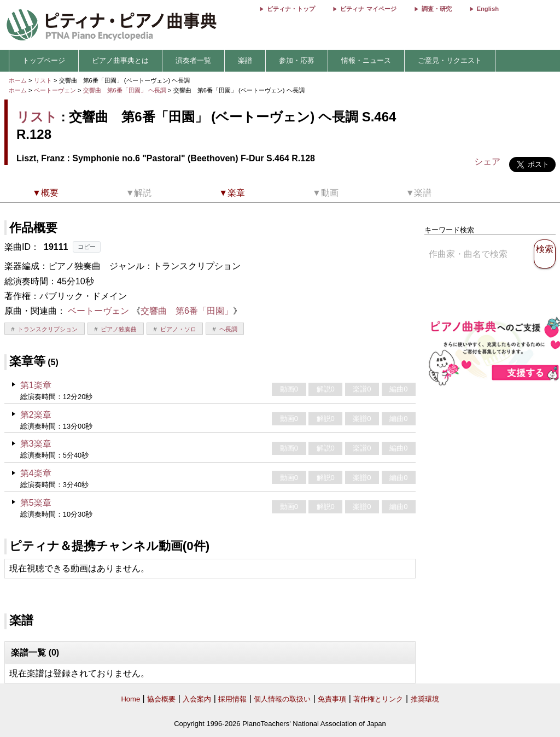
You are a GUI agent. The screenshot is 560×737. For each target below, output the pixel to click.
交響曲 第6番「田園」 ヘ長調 (125, 90)
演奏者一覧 (193, 60)
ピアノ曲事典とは (120, 60)
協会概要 (161, 699)
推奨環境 (425, 699)
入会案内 (197, 699)
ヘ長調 (228, 329)
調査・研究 (437, 9)
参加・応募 (297, 60)
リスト (43, 80)
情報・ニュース (366, 60)
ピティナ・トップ (291, 9)
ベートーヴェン (55, 90)
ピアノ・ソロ (178, 329)
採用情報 (232, 699)
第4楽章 (36, 473)
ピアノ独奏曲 (119, 329)
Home (130, 699)
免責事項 (332, 699)
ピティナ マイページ (368, 9)
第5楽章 (36, 503)
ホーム (18, 80)
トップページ (44, 60)
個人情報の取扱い (282, 699)
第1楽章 (36, 385)
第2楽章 (36, 415)
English (488, 9)
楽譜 (245, 60)
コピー (87, 247)
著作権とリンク (378, 699)
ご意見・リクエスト (450, 60)
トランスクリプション (48, 329)
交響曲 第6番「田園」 (187, 311)
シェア (487, 162)
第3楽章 (36, 444)
